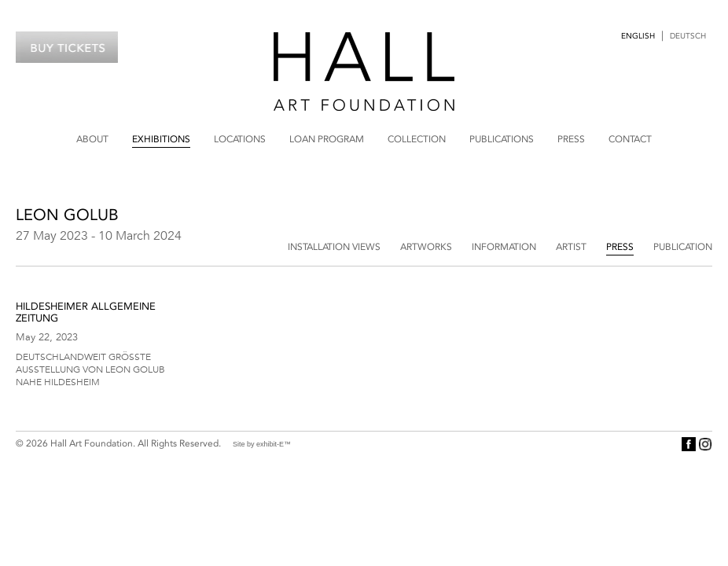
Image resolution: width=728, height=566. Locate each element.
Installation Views (334, 247)
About (92, 139)
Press (571, 139)
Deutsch (688, 36)
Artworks (426, 247)
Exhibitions (161, 139)
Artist (571, 247)
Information (504, 247)
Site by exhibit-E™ (262, 444)
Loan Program (327, 139)
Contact (630, 139)
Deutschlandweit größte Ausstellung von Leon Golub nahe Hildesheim (90, 369)
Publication (683, 247)
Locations (240, 139)
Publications (502, 139)
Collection (417, 139)
